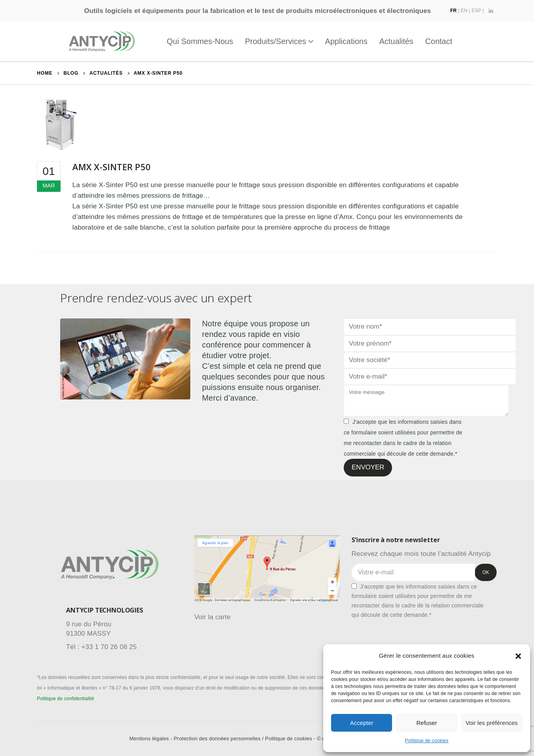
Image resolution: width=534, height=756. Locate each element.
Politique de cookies (427, 741)
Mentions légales (149, 739)
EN (464, 11)
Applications (346, 41)
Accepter (362, 723)
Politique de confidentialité (65, 699)
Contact (439, 41)
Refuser (427, 723)
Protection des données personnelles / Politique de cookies (243, 739)
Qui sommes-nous (200, 41)
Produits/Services (276, 41)
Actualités (396, 41)
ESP (476, 11)
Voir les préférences (492, 723)
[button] (518, 656)
